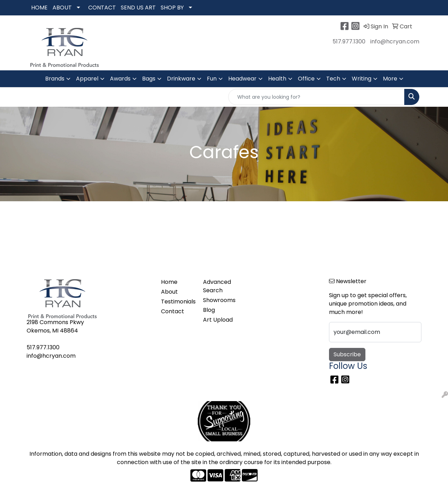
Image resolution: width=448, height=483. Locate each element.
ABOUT (62, 8)
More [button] (390, 79)
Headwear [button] (242, 79)
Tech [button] (333, 79)
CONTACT (102, 8)
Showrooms (219, 300)
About (169, 292)
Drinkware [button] (181, 79)
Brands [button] (55, 79)
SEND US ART (138, 8)
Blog (209, 310)
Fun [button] (212, 79)
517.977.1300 (349, 41)
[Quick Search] (316, 97)
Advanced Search (217, 286)
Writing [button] (362, 79)
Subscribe (347, 354)
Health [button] (277, 79)
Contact (173, 311)
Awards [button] (120, 79)
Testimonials (178, 302)
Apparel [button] (87, 79)
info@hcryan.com (395, 41)
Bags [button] (149, 79)
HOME (39, 8)
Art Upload (218, 320)
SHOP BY (172, 8)
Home (169, 282)
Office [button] (306, 79)
